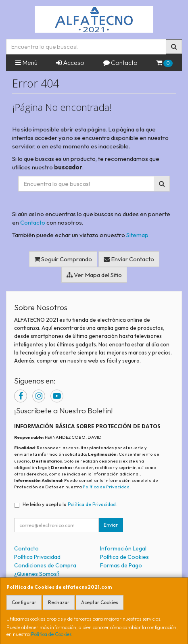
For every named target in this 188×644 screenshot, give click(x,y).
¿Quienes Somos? (37, 574)
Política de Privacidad (106, 487)
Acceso (70, 63)
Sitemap (137, 235)
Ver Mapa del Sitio (94, 275)
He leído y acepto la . (70, 504)
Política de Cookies (51, 634)
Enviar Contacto (129, 259)
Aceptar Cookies (100, 602)
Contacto (120, 63)
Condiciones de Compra (45, 565)
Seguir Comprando (63, 259)
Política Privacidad (37, 557)
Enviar (111, 525)
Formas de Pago (121, 565)
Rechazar (59, 602)
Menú (26, 63)
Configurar (24, 602)
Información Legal (123, 548)
